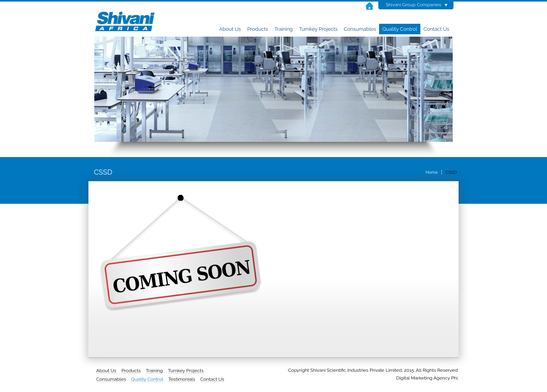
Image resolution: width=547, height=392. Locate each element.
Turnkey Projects (318, 29)
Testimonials (182, 379)
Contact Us (436, 29)
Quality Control (400, 29)
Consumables (360, 29)
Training (283, 29)
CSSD (451, 172)
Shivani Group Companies (414, 5)
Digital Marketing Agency (423, 378)
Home (431, 172)
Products (258, 29)
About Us (230, 29)
